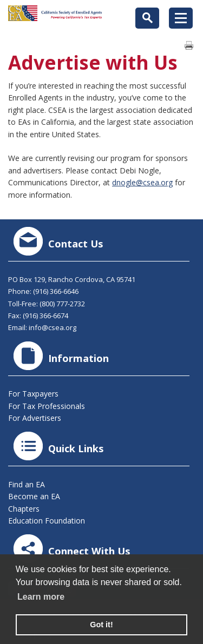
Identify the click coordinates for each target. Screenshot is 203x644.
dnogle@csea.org (142, 182)
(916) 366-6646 (56, 291)
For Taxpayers (33, 394)
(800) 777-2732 (62, 304)
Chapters (24, 509)
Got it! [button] (101, 625)
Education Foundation (47, 521)
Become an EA (34, 496)
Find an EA (27, 484)
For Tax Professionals (47, 406)
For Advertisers (35, 418)
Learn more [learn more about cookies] (41, 597)
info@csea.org (53, 327)
